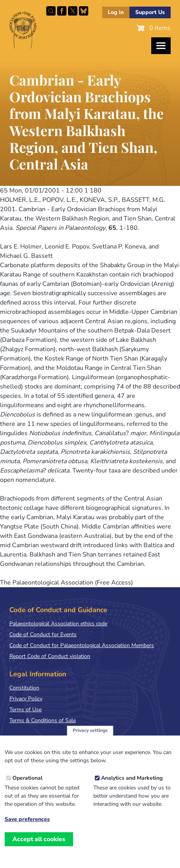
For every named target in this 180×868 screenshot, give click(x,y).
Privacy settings (90, 735)
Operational (27, 782)
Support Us (150, 12)
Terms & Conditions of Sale (43, 720)
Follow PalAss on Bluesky (84, 11)
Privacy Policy (26, 699)
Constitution (24, 688)
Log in (116, 12)
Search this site (51, 11)
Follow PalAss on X (73, 11)
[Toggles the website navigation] (161, 46)
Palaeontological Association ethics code (58, 624)
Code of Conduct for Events (43, 634)
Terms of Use (25, 710)
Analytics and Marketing (132, 782)
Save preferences (27, 824)
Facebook (62, 11)
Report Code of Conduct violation (50, 656)
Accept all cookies (39, 843)
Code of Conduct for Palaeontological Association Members (82, 645)
